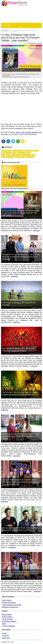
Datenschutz (6, 638)
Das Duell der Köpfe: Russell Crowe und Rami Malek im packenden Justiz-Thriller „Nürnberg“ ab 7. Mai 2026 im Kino (21, 213)
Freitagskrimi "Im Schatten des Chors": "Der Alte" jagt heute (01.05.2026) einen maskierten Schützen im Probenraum (21, 257)
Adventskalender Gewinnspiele (12, 605)
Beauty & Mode (7, 614)
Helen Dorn (11, 157)
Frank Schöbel (20, 157)
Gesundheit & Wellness (9, 621)
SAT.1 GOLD (22, 153)
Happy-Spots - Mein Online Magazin (14, 4)
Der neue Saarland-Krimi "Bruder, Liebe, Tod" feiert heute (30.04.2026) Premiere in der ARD (20, 529)
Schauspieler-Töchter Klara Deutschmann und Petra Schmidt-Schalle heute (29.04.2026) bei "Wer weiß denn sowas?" (21, 574)
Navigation (7, 25)
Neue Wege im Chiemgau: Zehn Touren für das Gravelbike (19, 304)
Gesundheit (28, 151)
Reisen (4, 624)
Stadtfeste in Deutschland (10, 607)
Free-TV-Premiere (32, 44)
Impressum (5, 636)
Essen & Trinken (7, 617)
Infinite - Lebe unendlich (24, 132)
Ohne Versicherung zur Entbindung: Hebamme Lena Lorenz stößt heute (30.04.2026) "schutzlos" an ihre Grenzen (21, 436)
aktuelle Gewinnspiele (9, 603)
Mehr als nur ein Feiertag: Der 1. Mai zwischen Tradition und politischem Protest (19, 350)
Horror (8, 155)
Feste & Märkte (7, 600)
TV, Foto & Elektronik (9, 626)
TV (10, 30)
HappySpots (5, 30)
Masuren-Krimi (26, 155)
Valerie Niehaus (6, 151)
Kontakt (4, 633)
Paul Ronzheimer (18, 151)
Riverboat (9, 153)
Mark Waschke (16, 155)
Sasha (15, 153)
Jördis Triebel (30, 157)
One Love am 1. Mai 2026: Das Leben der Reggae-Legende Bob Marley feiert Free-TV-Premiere (20, 393)
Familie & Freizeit (7, 619)
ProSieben (39, 44)
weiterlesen (36, 231)
